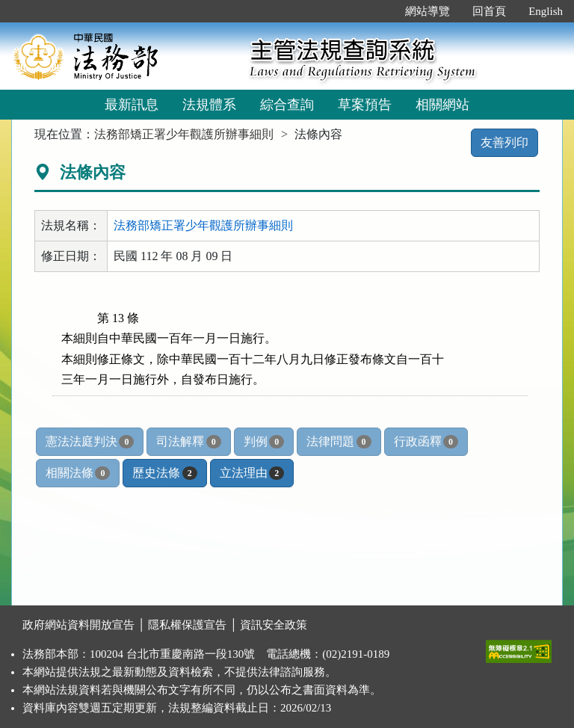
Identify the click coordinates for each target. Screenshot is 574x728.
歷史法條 (164, 473)
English (546, 11)
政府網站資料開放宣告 (78, 625)
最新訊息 (132, 105)
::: (379, 11)
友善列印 (504, 142)
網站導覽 (428, 11)
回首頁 (489, 11)
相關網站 (442, 105)
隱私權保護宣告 (187, 625)
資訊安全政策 (274, 625)
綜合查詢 (287, 105)
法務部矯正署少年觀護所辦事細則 (184, 134)
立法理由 (252, 473)
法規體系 (209, 105)
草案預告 (365, 105)
